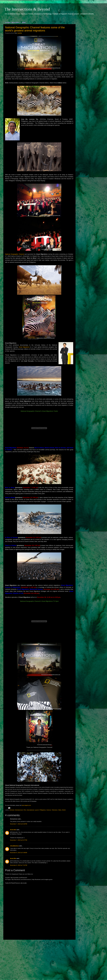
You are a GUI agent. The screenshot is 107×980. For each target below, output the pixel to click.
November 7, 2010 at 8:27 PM (19, 840)
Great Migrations (24, 347)
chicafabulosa (14, 846)
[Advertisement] (39, 958)
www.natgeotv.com (26, 805)
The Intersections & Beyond (27, 9)
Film (25, 810)
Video (60, 810)
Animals (12, 810)
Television (55, 810)
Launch (37, 810)
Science (49, 810)
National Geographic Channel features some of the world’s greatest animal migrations (35, 29)
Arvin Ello (13, 830)
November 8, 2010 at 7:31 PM (19, 865)
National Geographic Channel (15, 254)
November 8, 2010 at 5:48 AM (19, 853)
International (30, 810)
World (64, 810)
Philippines (43, 810)
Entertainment (19, 810)
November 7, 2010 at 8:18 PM (19, 824)
